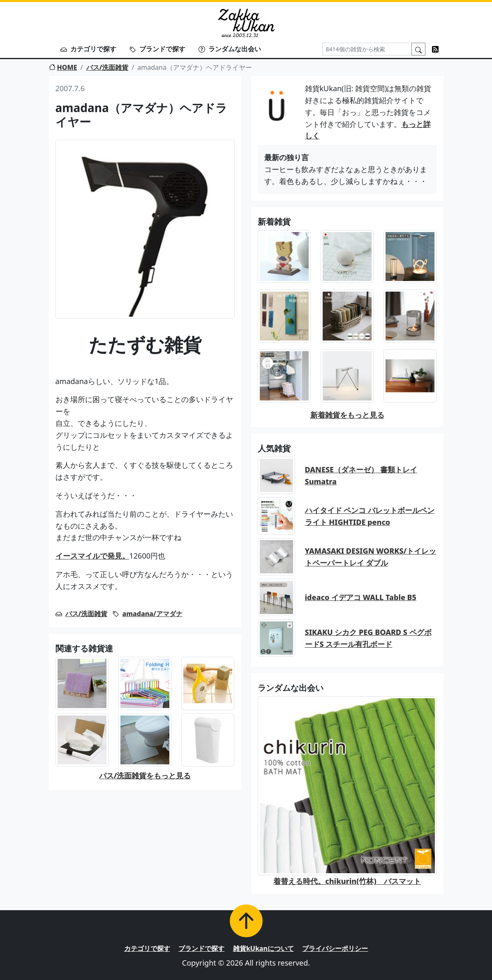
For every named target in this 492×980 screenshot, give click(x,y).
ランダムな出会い (230, 49)
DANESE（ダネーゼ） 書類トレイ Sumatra (361, 475)
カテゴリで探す (88, 49)
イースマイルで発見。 (92, 556)
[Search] (367, 49)
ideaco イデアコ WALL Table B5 (361, 597)
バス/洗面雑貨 (107, 67)
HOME (63, 67)
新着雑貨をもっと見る (347, 415)
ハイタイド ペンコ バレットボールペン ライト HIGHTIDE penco (370, 516)
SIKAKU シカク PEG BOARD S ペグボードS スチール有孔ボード (368, 638)
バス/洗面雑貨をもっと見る (145, 775)
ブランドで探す (157, 49)
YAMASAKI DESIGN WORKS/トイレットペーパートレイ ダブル (371, 557)
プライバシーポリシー (335, 948)
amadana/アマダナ (152, 614)
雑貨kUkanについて (263, 948)
